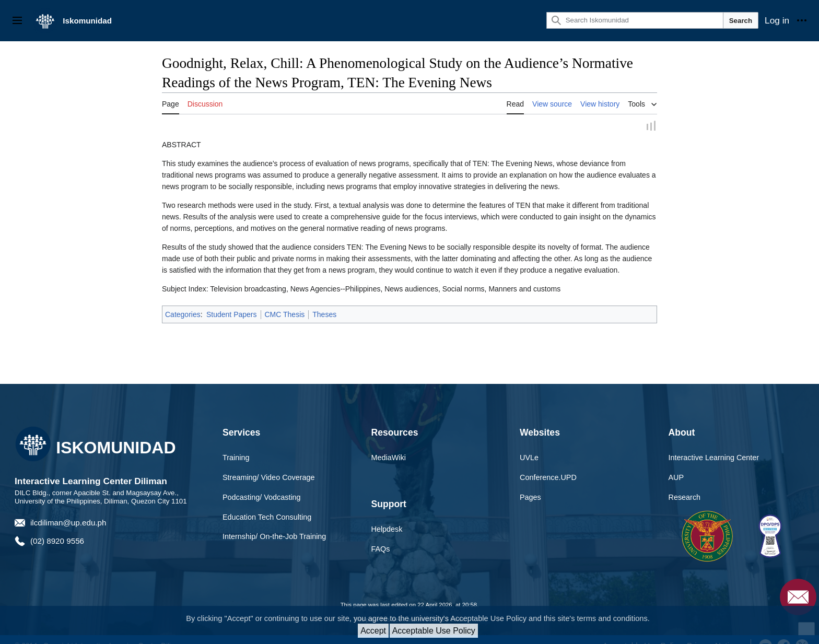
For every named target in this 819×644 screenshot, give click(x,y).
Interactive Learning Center (714, 459)
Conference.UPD (548, 478)
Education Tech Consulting (267, 518)
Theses (324, 315)
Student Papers (232, 315)
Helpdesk (387, 530)
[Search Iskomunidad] (635, 20)
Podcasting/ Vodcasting (262, 498)
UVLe (529, 459)
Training (236, 459)
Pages (530, 498)
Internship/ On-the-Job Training (274, 537)
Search (741, 21)
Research (685, 498)
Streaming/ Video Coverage (269, 478)
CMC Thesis (285, 315)
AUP (676, 478)
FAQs (381, 550)
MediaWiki (389, 459)
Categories (183, 315)
